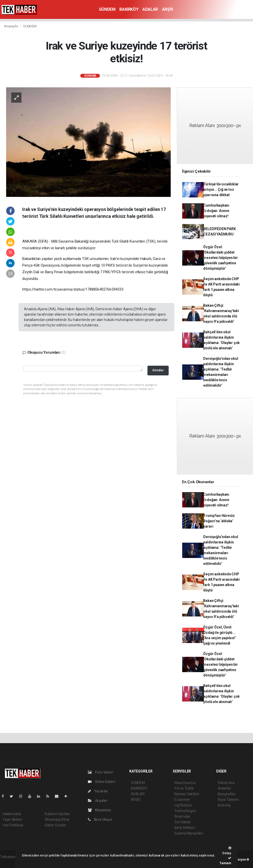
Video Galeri (101, 782)
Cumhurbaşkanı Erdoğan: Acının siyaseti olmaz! (216, 211)
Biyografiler (227, 794)
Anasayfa (11, 26)
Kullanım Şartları (57, 814)
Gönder (158, 370)
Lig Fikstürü (183, 805)
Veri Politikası (13, 825)
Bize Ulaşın (100, 819)
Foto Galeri (101, 772)
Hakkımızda (12, 814)
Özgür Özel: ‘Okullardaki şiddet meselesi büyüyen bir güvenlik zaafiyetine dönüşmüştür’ (220, 258)
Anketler (224, 788)
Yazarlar (98, 791)
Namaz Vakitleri (187, 794)
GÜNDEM (107, 9)
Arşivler (98, 801)
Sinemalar (182, 816)
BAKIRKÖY (129, 9)
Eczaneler (182, 800)
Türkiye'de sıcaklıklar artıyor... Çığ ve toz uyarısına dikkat (221, 189)
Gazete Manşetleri (189, 833)
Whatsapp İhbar (57, 819)
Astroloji (224, 805)
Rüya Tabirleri (228, 800)
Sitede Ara (226, 783)
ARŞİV (168, 9)
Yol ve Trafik (184, 788)
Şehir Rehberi (185, 828)
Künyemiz (100, 810)
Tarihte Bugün (185, 811)
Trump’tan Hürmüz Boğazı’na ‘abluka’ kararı (219, 521)
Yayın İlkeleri (12, 819)
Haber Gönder (56, 825)
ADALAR (150, 9)
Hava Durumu (185, 783)
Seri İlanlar (183, 822)
